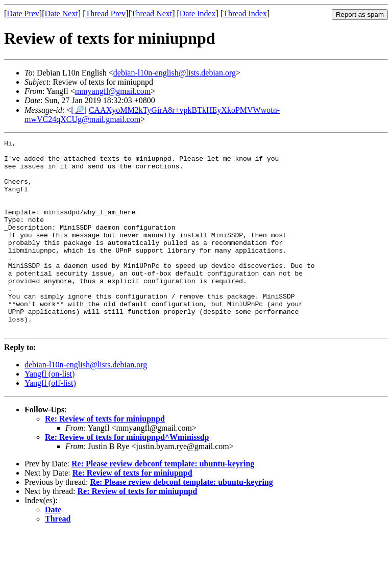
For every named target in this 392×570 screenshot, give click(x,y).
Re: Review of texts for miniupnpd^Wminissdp (127, 475)
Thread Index (245, 14)
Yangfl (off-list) (50, 421)
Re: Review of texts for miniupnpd (105, 457)
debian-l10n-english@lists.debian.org (175, 73)
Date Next (62, 14)
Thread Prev (105, 14)
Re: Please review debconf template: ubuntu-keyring (163, 502)
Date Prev (23, 14)
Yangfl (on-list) (50, 412)
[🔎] (79, 110)
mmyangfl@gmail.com (113, 91)
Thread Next (152, 14)
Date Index (198, 14)
